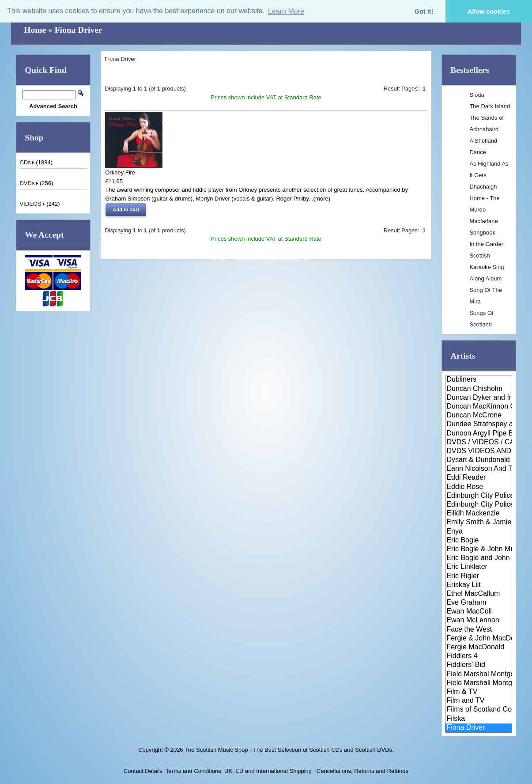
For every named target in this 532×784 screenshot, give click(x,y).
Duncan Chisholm (479, 389)
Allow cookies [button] (489, 11)
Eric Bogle (479, 541)
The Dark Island (490, 106)
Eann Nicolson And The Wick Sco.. (479, 469)
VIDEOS (33, 204)
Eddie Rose (479, 487)
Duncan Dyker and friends (479, 398)
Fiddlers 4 (479, 656)
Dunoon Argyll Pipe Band (479, 434)
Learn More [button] (286, 11)
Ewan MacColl (479, 612)
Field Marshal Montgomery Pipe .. (479, 674)
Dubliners (479, 380)
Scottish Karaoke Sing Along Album (487, 267)
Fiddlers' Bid (479, 665)
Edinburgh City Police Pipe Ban (479, 496)
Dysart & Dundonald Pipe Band (479, 460)
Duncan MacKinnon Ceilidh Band (479, 407)
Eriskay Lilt (479, 585)
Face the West (479, 630)
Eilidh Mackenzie (479, 514)
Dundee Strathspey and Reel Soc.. (479, 424)
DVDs (30, 183)
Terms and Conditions (193, 771)
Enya (479, 532)
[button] (126, 210)
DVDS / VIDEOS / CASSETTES (479, 443)
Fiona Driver (79, 30)
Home (35, 30)
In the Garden (487, 244)
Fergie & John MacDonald (479, 639)
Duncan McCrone (479, 416)
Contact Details (143, 771)
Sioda (477, 95)
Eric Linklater (479, 567)
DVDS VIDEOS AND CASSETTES (479, 451)
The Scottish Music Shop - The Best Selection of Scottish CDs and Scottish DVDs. (289, 750)
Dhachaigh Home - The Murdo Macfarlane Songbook (484, 210)
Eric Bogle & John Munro (479, 549)
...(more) (319, 199)
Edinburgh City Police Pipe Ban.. (479, 505)
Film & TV (479, 692)
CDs (28, 162)
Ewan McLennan (479, 621)
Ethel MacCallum (479, 594)
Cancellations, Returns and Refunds (362, 771)
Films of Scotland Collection (479, 710)
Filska (479, 719)
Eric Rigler (479, 576)
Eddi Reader (479, 478)
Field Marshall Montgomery (479, 683)
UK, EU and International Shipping (268, 771)
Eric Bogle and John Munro (479, 558)
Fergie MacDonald (479, 648)
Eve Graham (479, 603)
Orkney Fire (120, 172)
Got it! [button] (424, 11)
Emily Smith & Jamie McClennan (479, 523)
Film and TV (479, 701)
